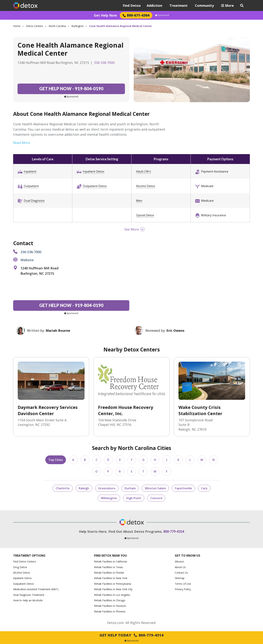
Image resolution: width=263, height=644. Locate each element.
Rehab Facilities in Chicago (110, 600)
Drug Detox (20, 567)
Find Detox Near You (110, 556)
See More (131, 229)
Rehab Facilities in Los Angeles (112, 595)
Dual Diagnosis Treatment (29, 595)
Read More (22, 143)
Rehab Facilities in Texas (108, 567)
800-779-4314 (174, 531)
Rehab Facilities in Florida (109, 573)
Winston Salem (155, 488)
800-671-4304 (136, 15)
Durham (130, 488)
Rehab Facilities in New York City (113, 589)
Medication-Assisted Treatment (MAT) (36, 589)
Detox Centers (35, 26)
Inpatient (30, 171)
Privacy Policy (183, 589)
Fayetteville (183, 488)
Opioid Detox (145, 215)
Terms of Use (183, 584)
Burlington (78, 26)
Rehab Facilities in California (110, 561)
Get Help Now (105, 15)
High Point (134, 498)
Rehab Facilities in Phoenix (110, 611)
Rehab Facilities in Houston (110, 606)
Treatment (179, 5)
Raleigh (84, 488)
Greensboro (107, 488)
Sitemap (180, 578)
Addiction (154, 5)
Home (17, 26)
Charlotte (63, 488)
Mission (179, 561)
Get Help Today (131, 635)
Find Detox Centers (25, 561)
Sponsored (162, 15)
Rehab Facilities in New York (111, 578)
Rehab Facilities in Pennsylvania (113, 584)
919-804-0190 (71, 89)
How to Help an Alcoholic (28, 600)
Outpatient (31, 186)
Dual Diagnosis (34, 201)
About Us (180, 567)
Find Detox (132, 5)
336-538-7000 (104, 63)
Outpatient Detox (95, 186)
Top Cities (56, 460)
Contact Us (181, 573)
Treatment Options (29, 556)
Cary (204, 488)
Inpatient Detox (94, 171)
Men (139, 201)
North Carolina (57, 26)
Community (204, 5)
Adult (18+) (143, 171)
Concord (156, 498)
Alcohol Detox (146, 186)
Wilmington (109, 498)
